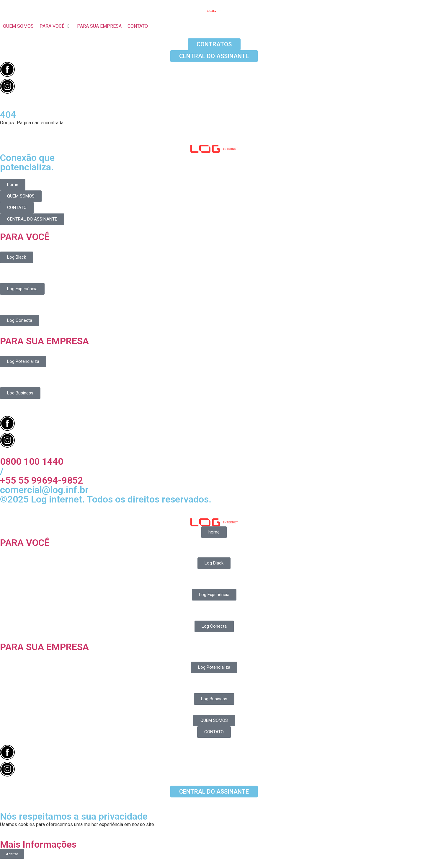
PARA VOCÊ (25, 237)
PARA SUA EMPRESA (44, 341)
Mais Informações (38, 844)
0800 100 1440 (32, 461)
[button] (55, 26)
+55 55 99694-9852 (41, 480)
